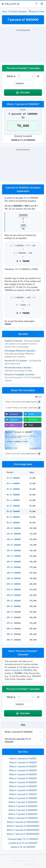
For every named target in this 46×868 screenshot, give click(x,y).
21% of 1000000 (14, 590)
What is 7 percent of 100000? (23, 758)
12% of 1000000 (14, 539)
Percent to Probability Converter (19, 374)
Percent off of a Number (16, 361)
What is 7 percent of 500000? (23, 786)
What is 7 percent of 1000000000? (23, 822)
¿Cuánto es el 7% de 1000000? (23, 843)
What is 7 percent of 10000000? (23, 818)
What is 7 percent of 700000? (23, 794)
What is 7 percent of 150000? (23, 762)
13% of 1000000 (14, 545)
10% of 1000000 (14, 528)
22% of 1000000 (14, 595)
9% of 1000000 (13, 523)
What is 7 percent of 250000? (23, 770)
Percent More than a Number (18, 368)
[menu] (42, 4)
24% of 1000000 (14, 606)
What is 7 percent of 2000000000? (23, 826)
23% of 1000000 (14, 601)
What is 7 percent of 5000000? (23, 814)
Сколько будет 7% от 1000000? (23, 839)
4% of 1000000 (13, 495)
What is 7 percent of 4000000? (23, 810)
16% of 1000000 (14, 562)
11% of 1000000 (14, 534)
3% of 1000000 (13, 489)
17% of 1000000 (14, 567)
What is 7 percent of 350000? (23, 778)
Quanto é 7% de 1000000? (23, 847)
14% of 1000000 (14, 550)
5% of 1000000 (13, 500)
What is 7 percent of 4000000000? (23, 834)
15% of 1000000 (14, 556)
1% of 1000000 (13, 478)
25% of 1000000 (14, 612)
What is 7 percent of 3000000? (23, 806)
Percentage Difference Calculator (20, 351)
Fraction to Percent (13, 341)
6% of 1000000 (13, 506)
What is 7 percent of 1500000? (23, 798)
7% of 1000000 (13, 511)
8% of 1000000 (13, 517)
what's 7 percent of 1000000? (18, 670)
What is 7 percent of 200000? (23, 766)
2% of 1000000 (13, 483)
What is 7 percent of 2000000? (23, 802)
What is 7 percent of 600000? (23, 790)
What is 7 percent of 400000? (23, 782)
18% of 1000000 (14, 573)
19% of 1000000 (14, 578)
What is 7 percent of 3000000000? (23, 830)
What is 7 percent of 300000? (23, 774)
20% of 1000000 (14, 584)
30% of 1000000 (14, 640)
